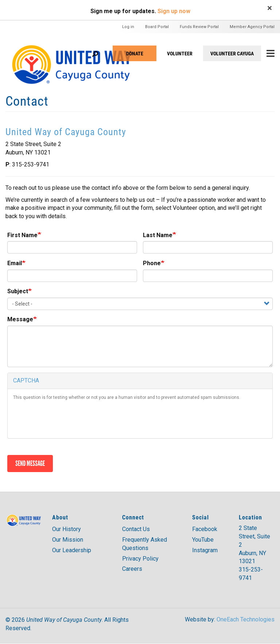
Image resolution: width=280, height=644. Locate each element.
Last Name (158, 235)
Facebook (205, 529)
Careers (132, 569)
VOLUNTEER (180, 53)
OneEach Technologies (246, 619)
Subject (18, 291)
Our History (67, 529)
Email (15, 263)
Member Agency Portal (252, 27)
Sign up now (174, 11)
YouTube (203, 540)
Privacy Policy (140, 559)
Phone (152, 263)
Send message (30, 463)
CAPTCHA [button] (26, 380)
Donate (135, 53)
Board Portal (157, 27)
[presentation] (69, 419)
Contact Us (136, 529)
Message (20, 319)
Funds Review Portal (199, 27)
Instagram (205, 550)
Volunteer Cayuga (232, 53)
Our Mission (68, 540)
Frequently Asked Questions (145, 544)
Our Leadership (72, 550)
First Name (22, 235)
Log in (128, 27)
